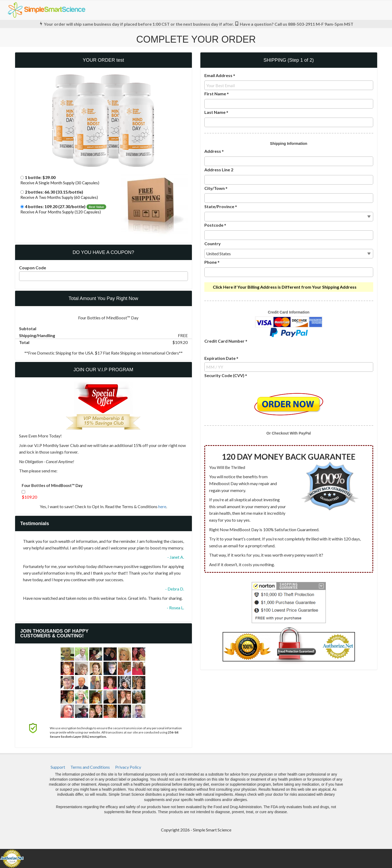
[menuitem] (58, 767)
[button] (103, 181)
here (162, 506)
